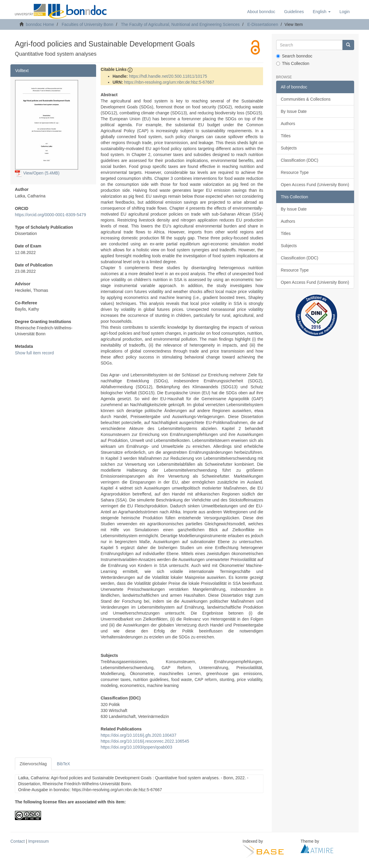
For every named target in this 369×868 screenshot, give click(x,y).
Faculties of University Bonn (87, 24)
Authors (288, 124)
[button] (322, 12)
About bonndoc (261, 12)
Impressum (39, 841)
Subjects (289, 148)
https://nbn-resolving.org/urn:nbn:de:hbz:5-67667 (169, 82)
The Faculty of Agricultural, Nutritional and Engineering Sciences (180, 24)
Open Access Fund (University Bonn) (315, 185)
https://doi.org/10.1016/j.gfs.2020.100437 (139, 735)
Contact (18, 841)
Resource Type (295, 172)
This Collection (293, 63)
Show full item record (34, 353)
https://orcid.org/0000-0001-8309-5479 (50, 215)
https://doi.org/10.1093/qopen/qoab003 (136, 747)
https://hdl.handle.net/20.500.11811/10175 (168, 76)
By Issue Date (294, 111)
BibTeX (63, 764)
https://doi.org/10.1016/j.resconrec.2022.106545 (145, 741)
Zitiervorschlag (33, 764)
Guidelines (294, 12)
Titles (286, 136)
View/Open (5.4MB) (37, 173)
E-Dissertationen (263, 24)
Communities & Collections (306, 99)
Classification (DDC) (300, 160)
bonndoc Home (40, 24)
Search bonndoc (294, 56)
